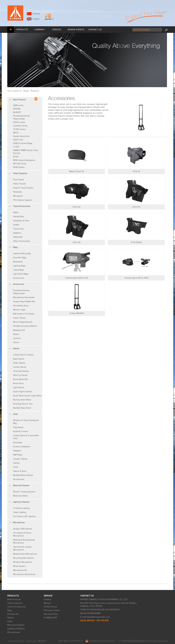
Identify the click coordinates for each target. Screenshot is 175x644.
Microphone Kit (20, 570)
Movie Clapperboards (23, 322)
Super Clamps (19, 318)
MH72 (16, 133)
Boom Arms (18, 383)
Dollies (16, 225)
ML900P (17, 112)
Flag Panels (18, 427)
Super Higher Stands (23, 392)
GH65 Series (19, 167)
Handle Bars (19, 217)
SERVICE (57, 30)
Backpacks (18, 262)
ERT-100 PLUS (20, 164)
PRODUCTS (22, 30)
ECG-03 (136, 207)
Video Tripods (19, 184)
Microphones (13, 632)
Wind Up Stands (20, 375)
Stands (11, 618)
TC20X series (19, 129)
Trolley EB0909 (77, 313)
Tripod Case (19, 229)
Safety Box (18, 237)
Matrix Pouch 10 (77, 171)
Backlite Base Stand (22, 408)
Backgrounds (19, 330)
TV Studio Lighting (21, 508)
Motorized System (16, 625)
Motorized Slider (20, 496)
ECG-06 (77, 242)
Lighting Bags (19, 266)
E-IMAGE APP (50, 618)
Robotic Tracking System (24, 492)
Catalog (47, 599)
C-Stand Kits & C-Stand (23, 355)
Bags (10, 610)
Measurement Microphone (25, 554)
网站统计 (42, 641)
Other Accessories (22, 241)
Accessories (19, 278)
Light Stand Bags (21, 274)
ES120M (17, 109)
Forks (16, 467)
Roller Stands (19, 363)
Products (34, 91)
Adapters (17, 233)
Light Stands (19, 387)
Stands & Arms (20, 471)
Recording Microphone (23, 558)
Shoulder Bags (20, 258)
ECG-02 (77, 207)
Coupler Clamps (20, 459)
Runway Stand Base (22, 400)
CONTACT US (95, 30)
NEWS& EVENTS (76, 30)
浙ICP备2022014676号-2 (70, 641)
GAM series (18, 105)
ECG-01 (136, 171)
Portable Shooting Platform (25, 326)
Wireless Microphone (23, 562)
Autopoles (18, 442)
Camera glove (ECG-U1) (77, 278)
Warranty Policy (51, 614)
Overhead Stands (21, 371)
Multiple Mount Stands (23, 475)
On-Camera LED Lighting (24, 516)
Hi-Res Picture (50, 607)
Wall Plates (18, 455)
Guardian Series (20, 126)
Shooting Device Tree (23, 404)
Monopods (18, 196)
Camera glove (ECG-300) (136, 278)
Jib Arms (17, 338)
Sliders (16, 334)
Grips (10, 621)
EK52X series (19, 122)
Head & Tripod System (23, 188)
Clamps (16, 463)
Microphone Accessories (24, 574)
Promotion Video (52, 610)
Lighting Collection (16, 629)
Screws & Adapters (22, 447)
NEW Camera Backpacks (24, 160)
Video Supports (15, 603)
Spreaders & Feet (21, 221)
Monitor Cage (19, 310)
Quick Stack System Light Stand (27, 396)
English (36, 19)
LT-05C (16, 147)
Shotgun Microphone (23, 529)
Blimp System (19, 566)
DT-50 (16, 157)
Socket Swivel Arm (21, 136)
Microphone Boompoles (24, 297)
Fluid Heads (19, 180)
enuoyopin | (32, 641)
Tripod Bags (19, 270)
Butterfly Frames (21, 431)
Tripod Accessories (16, 607)
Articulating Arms (21, 306)
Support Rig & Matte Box (24, 301)
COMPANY (39, 30)
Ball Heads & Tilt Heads (24, 314)
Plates (16, 212)
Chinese (36, 14)
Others (16, 342)
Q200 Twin (18, 140)
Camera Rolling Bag (22, 253)
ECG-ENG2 (136, 242)
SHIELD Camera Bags (23, 143)
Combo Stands (20, 367)
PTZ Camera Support (22, 200)
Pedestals (17, 192)
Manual (47, 603)
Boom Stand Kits (20, 379)
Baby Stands (19, 359)
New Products (14, 599)
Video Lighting (20, 512)
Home (26, 91)
